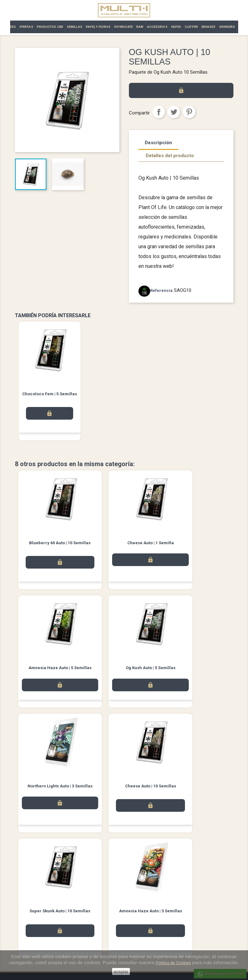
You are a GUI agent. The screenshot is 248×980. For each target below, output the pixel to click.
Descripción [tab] (158, 143)
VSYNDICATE (123, 27)
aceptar (121, 971)
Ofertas (22, 921)
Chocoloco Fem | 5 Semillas (50, 394)
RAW (140, 27)
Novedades (25, 905)
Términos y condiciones (94, 913)
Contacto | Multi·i (87, 921)
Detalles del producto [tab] (170, 156)
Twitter (124, 873)
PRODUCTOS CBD (50, 27)
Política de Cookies (173, 963)
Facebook (106, 873)
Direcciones (140, 929)
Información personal (149, 905)
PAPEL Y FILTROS (98, 27)
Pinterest (189, 112)
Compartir (159, 112)
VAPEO (176, 27)
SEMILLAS (75, 27)
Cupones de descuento (150, 937)
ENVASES (209, 27)
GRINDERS (227, 27)
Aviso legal (82, 905)
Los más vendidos (32, 913)
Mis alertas (139, 946)
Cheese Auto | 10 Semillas (197, 670)
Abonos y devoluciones (151, 921)
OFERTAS (26, 27)
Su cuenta (140, 896)
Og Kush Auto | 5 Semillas (51, 670)
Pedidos (137, 913)
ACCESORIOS (157, 27)
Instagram (142, 873)
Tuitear (174, 112)
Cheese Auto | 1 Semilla (124, 543)
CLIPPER (191, 27)
